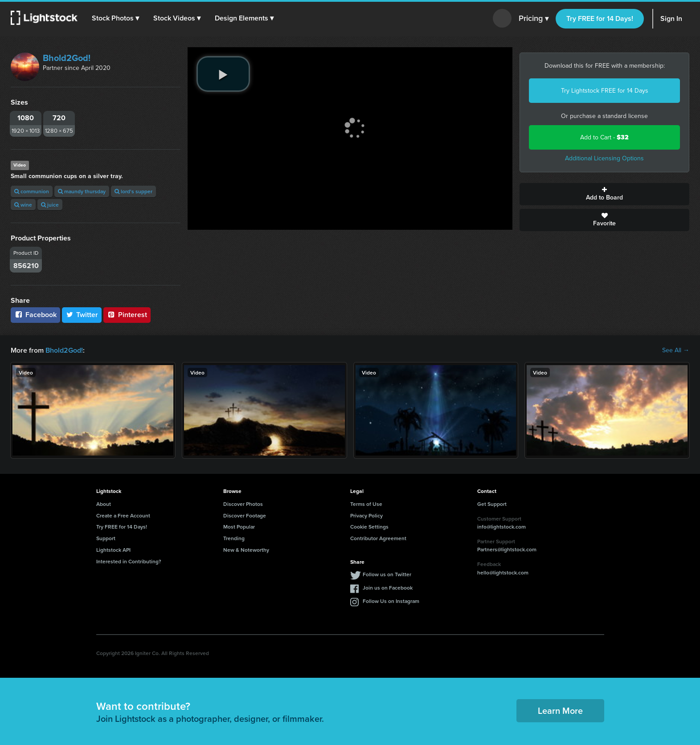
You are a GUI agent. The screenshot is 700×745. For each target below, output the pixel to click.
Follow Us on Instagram (391, 601)
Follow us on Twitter (387, 574)
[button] (115, 18)
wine (23, 205)
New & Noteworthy (246, 550)
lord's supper (133, 191)
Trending (234, 538)
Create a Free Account (123, 515)
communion (32, 191)
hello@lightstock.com (503, 572)
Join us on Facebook (388, 588)
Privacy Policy (366, 515)
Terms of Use (366, 504)
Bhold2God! (67, 58)
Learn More (560, 710)
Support (106, 538)
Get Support (492, 504)
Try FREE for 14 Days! (600, 18)
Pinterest (127, 315)
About (104, 504)
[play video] (223, 74)
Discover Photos (243, 504)
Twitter (82, 315)
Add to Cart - (604, 137)
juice (50, 205)
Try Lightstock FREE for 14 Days (605, 91)
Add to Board (604, 194)
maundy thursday (82, 191)
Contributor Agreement (378, 538)
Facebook (35, 315)
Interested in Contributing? (129, 561)
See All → (676, 350)
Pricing (534, 19)
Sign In (671, 18)
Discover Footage (245, 515)
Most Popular (239, 527)
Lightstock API (113, 550)
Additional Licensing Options (604, 158)
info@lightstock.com (501, 527)
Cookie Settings (369, 527)
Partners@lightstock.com (507, 549)
